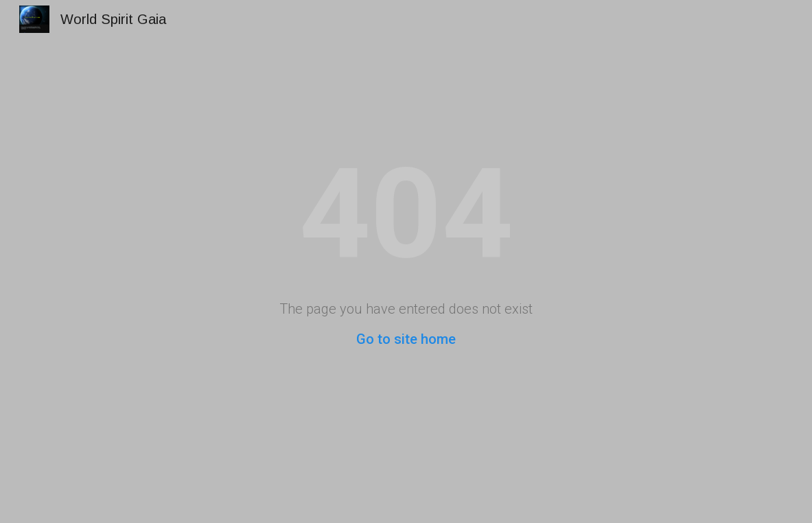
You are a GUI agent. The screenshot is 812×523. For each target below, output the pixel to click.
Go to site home (406, 339)
